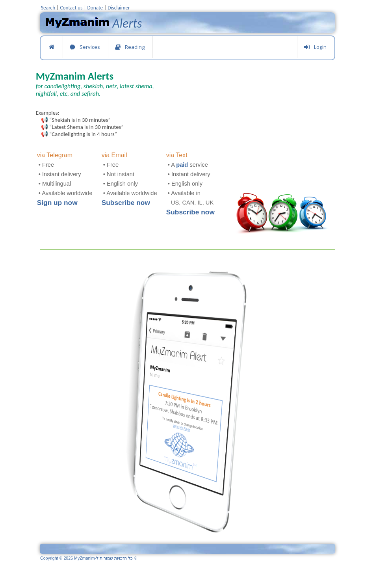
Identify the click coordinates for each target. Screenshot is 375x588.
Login (315, 47)
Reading (130, 47)
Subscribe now (126, 203)
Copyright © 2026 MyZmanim (89, 558)
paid (182, 165)
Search (48, 8)
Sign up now (57, 203)
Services (85, 47)
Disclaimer (119, 8)
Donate (95, 8)
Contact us (71, 8)
